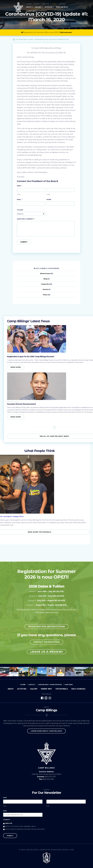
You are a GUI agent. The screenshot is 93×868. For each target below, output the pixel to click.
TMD (72, 850)
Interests (7, 820)
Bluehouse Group (60, 850)
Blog (45, 279)
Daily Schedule (78, 689)
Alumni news (45, 274)
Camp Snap (62, 4)
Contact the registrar (47, 642)
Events (45, 289)
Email (20, 200)
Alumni (29, 4)
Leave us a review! (47, 652)
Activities (49, 7)
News (45, 295)
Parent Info (31, 11)
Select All (9, 823)
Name (19, 186)
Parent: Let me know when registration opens (20, 826)
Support (54, 4)
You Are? (20, 210)
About (29, 7)
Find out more (66, 32)
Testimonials (62, 689)
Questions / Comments (26, 219)
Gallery (38, 7)
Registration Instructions (47, 627)
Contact (37, 4)
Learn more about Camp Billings (46, 731)
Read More (16, 367)
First (19, 194)
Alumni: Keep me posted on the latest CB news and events (25, 829)
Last (48, 194)
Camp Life (45, 284)
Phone (49, 200)
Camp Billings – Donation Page (50, 685)
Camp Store (45, 4)
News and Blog (62, 7)
